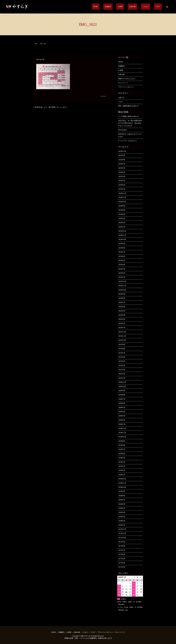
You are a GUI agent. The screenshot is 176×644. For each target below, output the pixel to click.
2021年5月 (122, 361)
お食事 (131, 7)
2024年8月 (122, 210)
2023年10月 (122, 240)
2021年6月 (122, 357)
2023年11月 (122, 235)
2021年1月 (122, 378)
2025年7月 (122, 164)
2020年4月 (122, 412)
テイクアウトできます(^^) (127, 141)
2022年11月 (122, 286)
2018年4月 (122, 512)
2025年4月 (122, 176)
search (167, 7)
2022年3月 (122, 319)
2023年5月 (122, 261)
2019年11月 (122, 433)
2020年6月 (122, 403)
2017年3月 (122, 567)
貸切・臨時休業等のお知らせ (128, 106)
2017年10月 (122, 538)
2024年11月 (122, 198)
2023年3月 (122, 269)
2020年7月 (122, 399)
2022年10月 (122, 290)
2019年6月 (122, 454)
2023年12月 (122, 231)
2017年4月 (122, 563)
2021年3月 (122, 370)
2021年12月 (122, 332)
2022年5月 (122, 311)
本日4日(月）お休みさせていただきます (130, 135)
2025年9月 (122, 155)
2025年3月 (122, 181)
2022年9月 (122, 294)
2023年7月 (122, 252)
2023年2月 (122, 273)
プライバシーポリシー (126, 87)
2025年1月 (122, 189)
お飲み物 (140, 7)
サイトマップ (123, 83)
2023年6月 (122, 256)
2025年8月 (122, 160)
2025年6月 (122, 168)
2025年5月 (122, 172)
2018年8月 (122, 496)
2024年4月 (122, 219)
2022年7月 (122, 303)
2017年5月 (122, 559)
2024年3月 (122, 223)
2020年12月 (122, 382)
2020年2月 (122, 420)
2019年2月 (122, 470)
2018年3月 (122, 517)
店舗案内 (121, 7)
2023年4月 (122, 265)
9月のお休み (123, 130)
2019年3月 (122, 466)
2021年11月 (122, 336)
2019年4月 (122, 462)
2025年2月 (122, 185)
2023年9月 (122, 244)
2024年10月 (122, 202)
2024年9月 (122, 206)
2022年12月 (122, 282)
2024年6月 (122, 214)
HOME (112, 7)
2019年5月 (122, 458)
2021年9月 (122, 345)
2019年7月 (122, 449)
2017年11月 (122, 533)
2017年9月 (122, 542)
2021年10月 (122, 340)
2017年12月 (122, 529)
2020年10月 (122, 387)
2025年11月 (122, 151)
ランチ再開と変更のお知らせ (128, 116)
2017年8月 (122, 546)
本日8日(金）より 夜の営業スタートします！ (51, 107)
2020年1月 (122, 424)
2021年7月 (122, 353)
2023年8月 (122, 248)
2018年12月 (122, 479)
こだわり (150, 7)
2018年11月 (122, 483)
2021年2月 (122, 374)
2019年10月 (122, 437)
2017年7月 (122, 550)
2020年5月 (122, 408)
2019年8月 (122, 445)
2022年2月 (122, 324)
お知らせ (121, 98)
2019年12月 (122, 429)
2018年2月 (122, 521)
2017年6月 (122, 554)
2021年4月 (122, 366)
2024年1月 (122, 227)
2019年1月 (122, 475)
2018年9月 (122, 491)
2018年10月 (122, 487)
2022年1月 (122, 328)
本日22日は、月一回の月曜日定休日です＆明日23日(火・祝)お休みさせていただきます (130, 123)
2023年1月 (122, 277)
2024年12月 (122, 193)
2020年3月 (122, 416)
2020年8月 (122, 395)
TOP (36, 44)
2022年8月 (122, 298)
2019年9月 (122, 441)
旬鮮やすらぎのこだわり (127, 79)
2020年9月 (122, 391)
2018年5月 (122, 508)
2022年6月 (122, 307)
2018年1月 (122, 525)
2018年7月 (122, 500)
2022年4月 (122, 315)
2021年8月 (122, 349)
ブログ (159, 7)
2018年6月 (122, 504)
